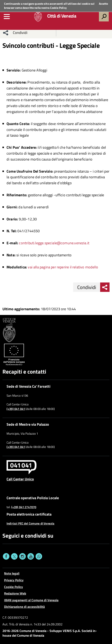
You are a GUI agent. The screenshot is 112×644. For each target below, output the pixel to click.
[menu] (7, 17)
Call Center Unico (20, 479)
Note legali (12, 573)
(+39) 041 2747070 (24, 507)
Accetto (103, 4)
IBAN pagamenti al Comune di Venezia (31, 600)
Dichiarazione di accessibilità (24, 607)
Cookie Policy (58, 8)
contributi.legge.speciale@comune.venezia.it (54, 243)
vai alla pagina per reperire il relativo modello (63, 267)
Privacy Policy (14, 580)
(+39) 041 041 (16, 409)
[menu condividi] (6, 33)
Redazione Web (15, 593)
